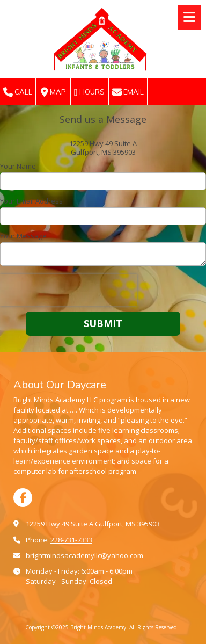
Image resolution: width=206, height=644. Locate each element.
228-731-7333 (71, 540)
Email (128, 92)
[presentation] (69, 290)
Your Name (18, 166)
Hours (89, 92)
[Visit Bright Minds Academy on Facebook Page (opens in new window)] (23, 498)
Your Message (23, 236)
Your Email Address (31, 201)
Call (18, 92)
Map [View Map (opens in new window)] (53, 92)
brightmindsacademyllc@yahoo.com (84, 555)
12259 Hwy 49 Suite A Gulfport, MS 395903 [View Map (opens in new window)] (93, 524)
